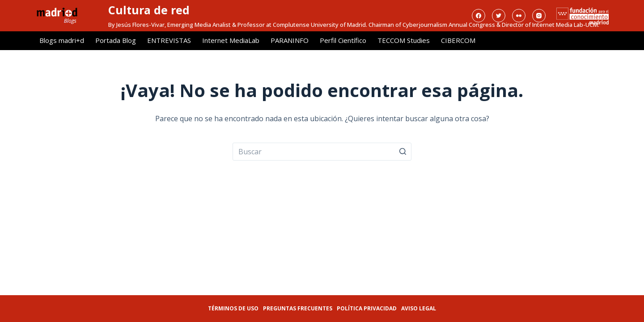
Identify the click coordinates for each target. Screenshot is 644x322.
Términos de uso (233, 308)
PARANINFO (290, 40)
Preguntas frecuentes (298, 308)
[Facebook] (479, 16)
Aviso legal (419, 308)
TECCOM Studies (404, 40)
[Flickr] (519, 16)
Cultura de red (149, 10)
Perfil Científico (343, 40)
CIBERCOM (458, 40)
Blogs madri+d (62, 40)
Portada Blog (116, 40)
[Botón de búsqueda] (402, 152)
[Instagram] (539, 16)
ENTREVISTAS (169, 40)
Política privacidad (367, 308)
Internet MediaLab (231, 40)
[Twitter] (499, 16)
